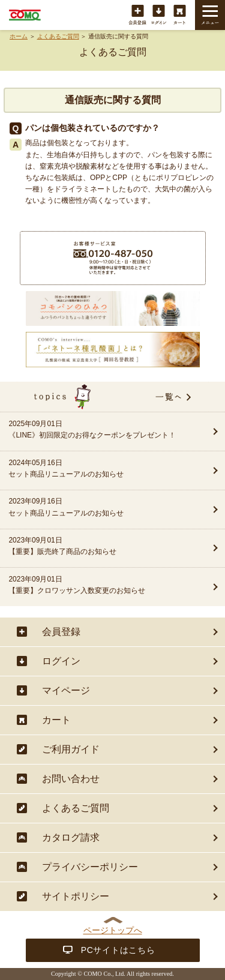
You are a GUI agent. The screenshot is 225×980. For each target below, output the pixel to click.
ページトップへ (113, 930)
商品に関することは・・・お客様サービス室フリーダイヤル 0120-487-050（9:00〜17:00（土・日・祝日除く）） (113, 258)
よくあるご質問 (58, 36)
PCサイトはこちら (118, 950)
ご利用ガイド (71, 749)
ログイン (159, 16)
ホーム (19, 36)
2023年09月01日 (102, 547)
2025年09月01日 (102, 430)
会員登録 (138, 16)
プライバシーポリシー (90, 867)
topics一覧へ (113, 397)
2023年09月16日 (102, 508)
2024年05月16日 (102, 469)
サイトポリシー (76, 896)
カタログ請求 (71, 837)
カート (180, 16)
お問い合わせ (71, 779)
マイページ (66, 690)
